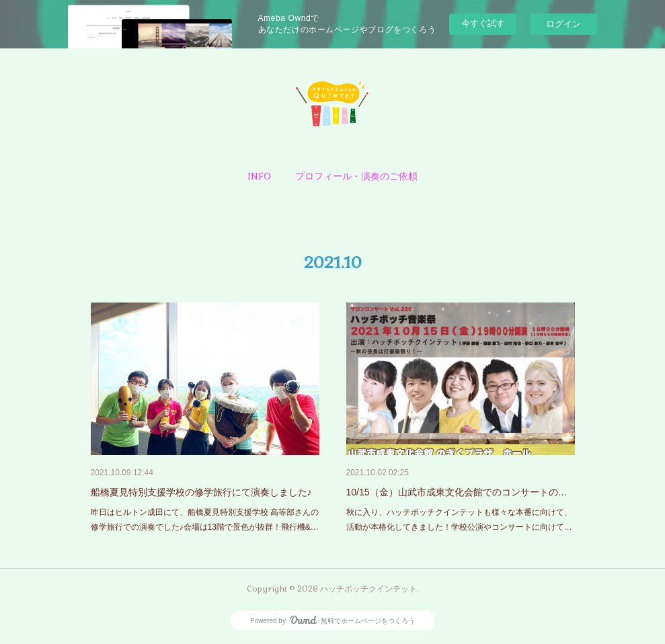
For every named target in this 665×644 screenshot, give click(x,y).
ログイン (563, 24)
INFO (259, 176)
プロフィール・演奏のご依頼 (356, 176)
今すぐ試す (483, 23)
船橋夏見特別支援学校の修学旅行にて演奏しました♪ (201, 492)
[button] (259, 176)
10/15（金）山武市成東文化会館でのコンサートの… (457, 492)
